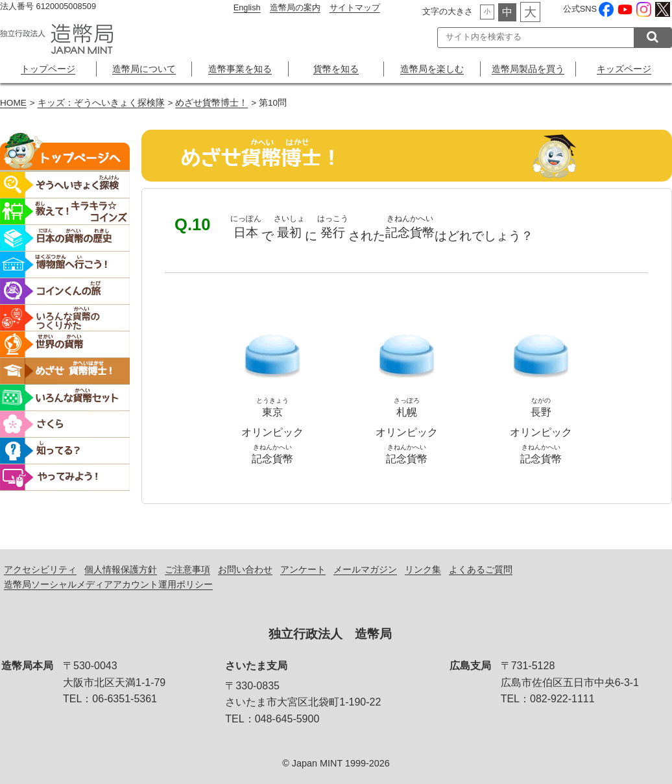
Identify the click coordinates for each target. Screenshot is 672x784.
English (247, 7)
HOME (13, 103)
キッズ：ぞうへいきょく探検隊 (101, 103)
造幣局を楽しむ (432, 69)
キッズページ (624, 69)
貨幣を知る (336, 69)
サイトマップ (355, 7)
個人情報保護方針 (121, 569)
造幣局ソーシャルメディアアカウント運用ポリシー (108, 584)
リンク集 (423, 569)
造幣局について (144, 69)
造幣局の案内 (295, 7)
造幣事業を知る (240, 69)
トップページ (48, 69)
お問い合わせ (245, 569)
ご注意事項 (187, 569)
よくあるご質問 (481, 569)
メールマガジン (365, 569)
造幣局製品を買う (528, 69)
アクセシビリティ (40, 569)
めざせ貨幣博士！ (211, 103)
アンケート (303, 569)
